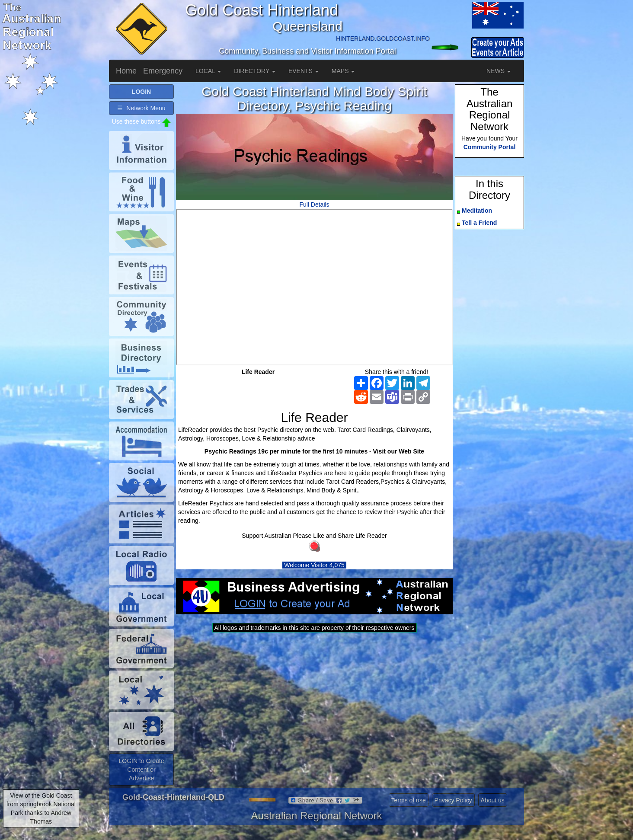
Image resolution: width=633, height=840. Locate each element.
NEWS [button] (499, 71)
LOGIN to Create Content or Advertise (141, 770)
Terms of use (409, 800)
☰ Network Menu (141, 108)
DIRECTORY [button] (255, 71)
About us (493, 800)
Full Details (314, 204)
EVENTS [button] (304, 71)
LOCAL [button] (208, 71)
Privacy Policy (453, 800)
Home (126, 71)
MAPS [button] (343, 71)
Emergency (163, 71)
